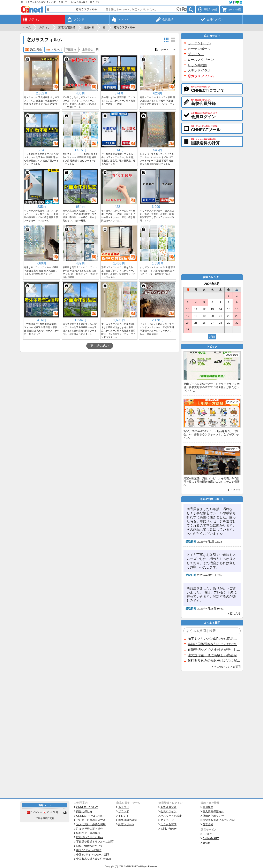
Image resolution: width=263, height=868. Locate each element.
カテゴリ (124, 807)
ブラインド (196, 54)
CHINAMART (211, 838)
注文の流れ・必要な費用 (91, 824)
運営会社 (208, 824)
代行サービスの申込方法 (91, 820)
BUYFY (207, 834)
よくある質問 (168, 824)
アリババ (54, 50)
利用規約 (208, 807)
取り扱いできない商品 (90, 837)
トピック (235, 490)
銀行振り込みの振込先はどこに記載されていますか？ (214, 660)
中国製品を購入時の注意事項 (94, 859)
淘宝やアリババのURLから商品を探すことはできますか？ (214, 639)
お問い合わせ (168, 829)
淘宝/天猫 (33, 50)
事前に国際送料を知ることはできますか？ (214, 644)
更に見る (235, 613)
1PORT (207, 843)
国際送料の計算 (128, 820)
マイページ (167, 820)
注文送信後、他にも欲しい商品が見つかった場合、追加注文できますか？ (214, 655)
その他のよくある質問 (227, 667)
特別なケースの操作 (88, 833)
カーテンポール (199, 49)
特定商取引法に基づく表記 (219, 820)
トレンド (124, 816)
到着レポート (126, 824)
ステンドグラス (199, 71)
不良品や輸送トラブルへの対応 (95, 842)
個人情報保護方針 (213, 811)
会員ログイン (168, 811)
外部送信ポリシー (213, 816)
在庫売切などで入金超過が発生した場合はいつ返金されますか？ (214, 650)
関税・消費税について (90, 846)
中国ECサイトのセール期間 (93, 855)
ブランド (124, 811)
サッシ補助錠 (197, 65)
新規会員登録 (168, 807)
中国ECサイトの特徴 (89, 850)
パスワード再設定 (171, 816)
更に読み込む (100, 346)
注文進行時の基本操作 (90, 829)
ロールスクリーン (201, 60)
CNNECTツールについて (91, 816)
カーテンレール (199, 43)
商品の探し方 (84, 811)
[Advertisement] (100, 383)
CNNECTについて (87, 807)
